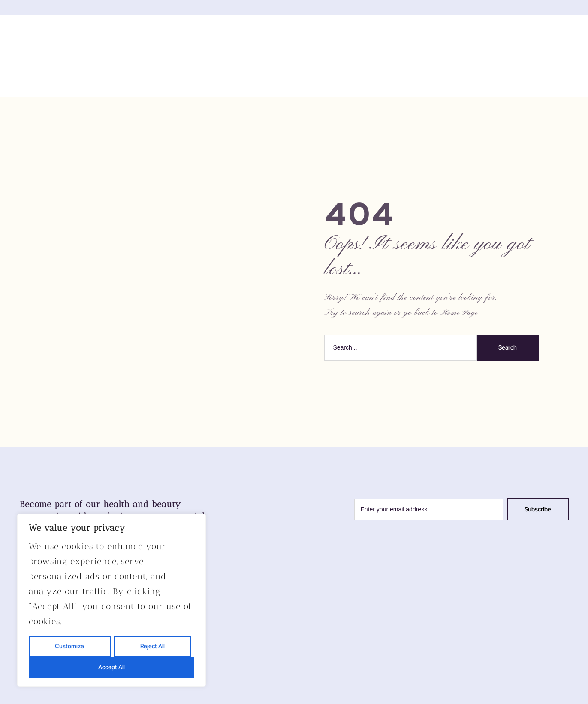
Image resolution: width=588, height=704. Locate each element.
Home (187, 55)
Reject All (152, 646)
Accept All (112, 667)
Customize (69, 646)
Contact (415, 55)
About (237, 55)
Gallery (355, 55)
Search (508, 347)
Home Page (459, 313)
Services (294, 55)
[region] (112, 600)
